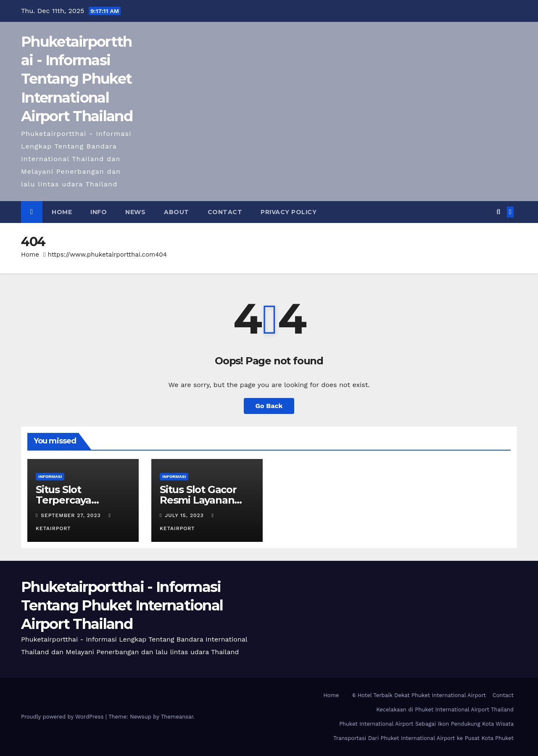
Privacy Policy (289, 212)
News (135, 212)
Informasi (50, 476)
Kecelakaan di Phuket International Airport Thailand (445, 710)
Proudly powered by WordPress (63, 717)
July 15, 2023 (185, 515)
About (177, 212)
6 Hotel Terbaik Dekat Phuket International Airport (419, 695)
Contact (225, 212)
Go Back (269, 406)
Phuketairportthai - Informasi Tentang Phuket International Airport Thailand (77, 79)
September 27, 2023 (72, 515)
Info (99, 212)
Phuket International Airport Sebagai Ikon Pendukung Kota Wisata (426, 724)
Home (62, 212)
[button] (498, 212)
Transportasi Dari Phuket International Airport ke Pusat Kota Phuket (423, 738)
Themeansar (177, 717)
